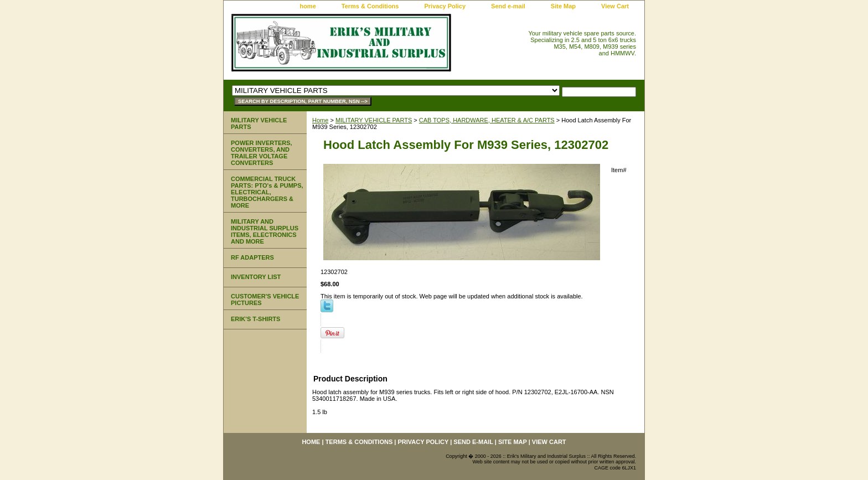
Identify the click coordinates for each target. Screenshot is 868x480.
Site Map (563, 6)
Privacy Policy (445, 6)
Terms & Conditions (370, 6)
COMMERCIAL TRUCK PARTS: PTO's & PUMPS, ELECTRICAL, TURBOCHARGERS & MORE (267, 192)
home (308, 6)
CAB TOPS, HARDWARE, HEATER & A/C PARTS (487, 120)
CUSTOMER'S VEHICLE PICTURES (265, 300)
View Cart (615, 6)
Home (320, 120)
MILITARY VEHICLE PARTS (374, 120)
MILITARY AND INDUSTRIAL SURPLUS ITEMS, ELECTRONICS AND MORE (265, 231)
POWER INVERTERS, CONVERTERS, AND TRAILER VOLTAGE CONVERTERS (262, 153)
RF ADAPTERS (252, 257)
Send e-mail (508, 6)
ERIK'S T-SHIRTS (255, 319)
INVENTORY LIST (256, 277)
